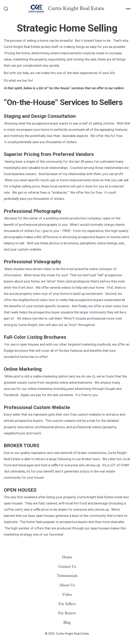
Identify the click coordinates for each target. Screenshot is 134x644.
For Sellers (67, 604)
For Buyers (67, 613)
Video (67, 594)
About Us (67, 585)
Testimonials (67, 576)
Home (67, 557)
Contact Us (67, 566)
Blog (67, 622)
